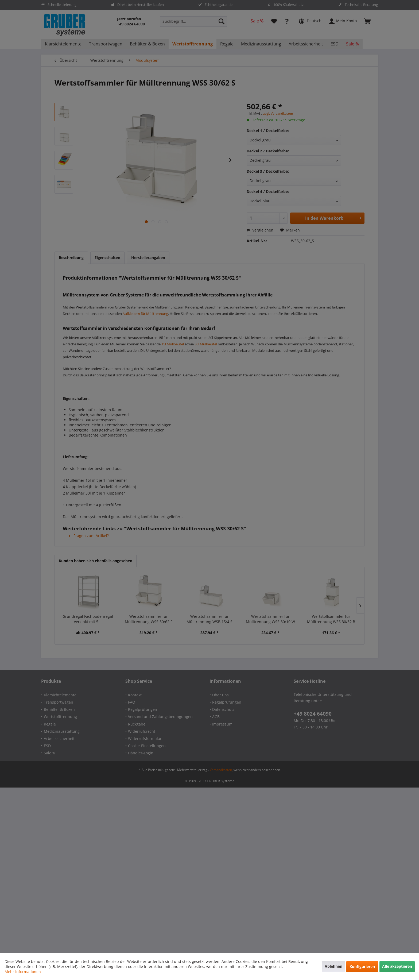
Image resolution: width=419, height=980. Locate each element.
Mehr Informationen (23, 972)
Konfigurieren (362, 967)
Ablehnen (333, 966)
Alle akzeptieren (397, 966)
